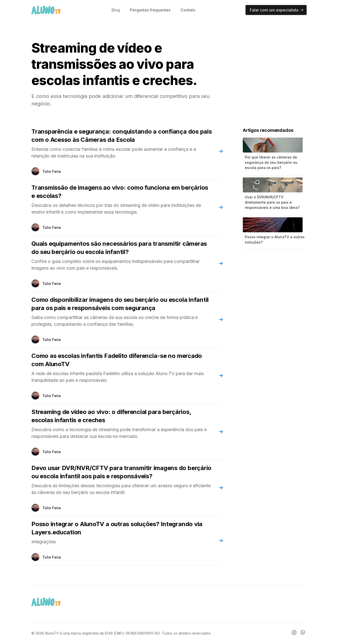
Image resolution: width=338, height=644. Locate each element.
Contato (188, 10)
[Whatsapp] (304, 633)
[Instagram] (294, 633)
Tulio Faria (52, 171)
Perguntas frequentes (150, 10)
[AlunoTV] (46, 10)
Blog (116, 10)
